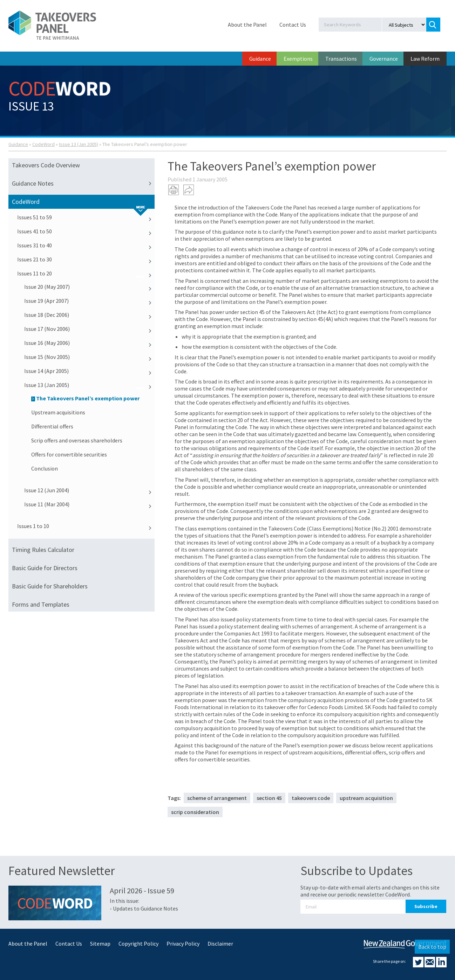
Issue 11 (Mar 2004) (89, 504)
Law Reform (425, 59)
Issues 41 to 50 (86, 231)
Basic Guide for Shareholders (50, 586)
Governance (384, 59)
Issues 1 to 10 (86, 526)
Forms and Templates (41, 604)
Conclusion (45, 468)
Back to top (432, 947)
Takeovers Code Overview (46, 165)
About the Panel (247, 25)
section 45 (269, 798)
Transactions (341, 59)
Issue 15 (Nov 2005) (89, 357)
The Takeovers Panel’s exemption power (85, 398)
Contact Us (293, 25)
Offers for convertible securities (69, 454)
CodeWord (43, 144)
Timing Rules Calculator (43, 550)
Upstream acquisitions (58, 412)
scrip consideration (195, 812)
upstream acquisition (366, 798)
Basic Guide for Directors (45, 568)
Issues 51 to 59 (86, 217)
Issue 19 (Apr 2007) (89, 301)
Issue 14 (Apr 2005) (89, 371)
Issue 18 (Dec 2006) (89, 315)
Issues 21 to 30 (86, 259)
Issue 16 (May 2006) (89, 343)
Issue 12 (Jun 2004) (89, 490)
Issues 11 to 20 (86, 273)
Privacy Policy (183, 944)
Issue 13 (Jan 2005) (79, 144)
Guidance (260, 59)
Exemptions (298, 59)
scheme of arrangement (217, 798)
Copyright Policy (138, 944)
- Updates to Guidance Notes (144, 908)
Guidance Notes (83, 184)
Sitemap (100, 944)
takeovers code (311, 798)
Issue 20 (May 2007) (89, 287)
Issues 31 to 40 (86, 245)
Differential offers (52, 426)
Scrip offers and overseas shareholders (77, 440)
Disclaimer (220, 944)
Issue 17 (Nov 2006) (89, 329)
